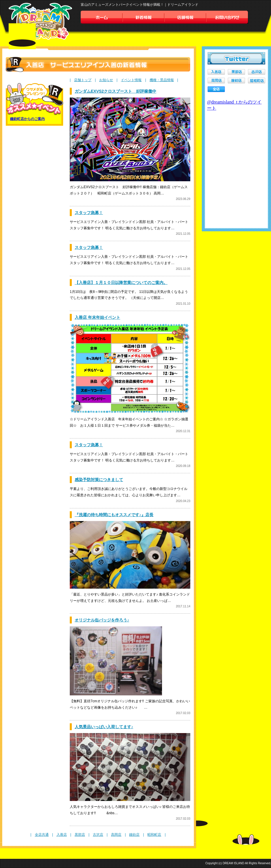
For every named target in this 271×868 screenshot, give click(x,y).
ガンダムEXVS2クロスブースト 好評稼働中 (115, 91)
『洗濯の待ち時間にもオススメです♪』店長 (114, 515)
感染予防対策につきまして (99, 480)
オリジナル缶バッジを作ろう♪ (102, 620)
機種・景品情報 (162, 80)
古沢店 (98, 835)
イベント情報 (131, 80)
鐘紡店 (134, 835)
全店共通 (42, 835)
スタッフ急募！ (89, 213)
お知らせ (106, 80)
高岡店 (116, 835)
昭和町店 (154, 835)
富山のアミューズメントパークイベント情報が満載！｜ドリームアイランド (140, 5)
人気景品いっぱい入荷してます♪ (104, 727)
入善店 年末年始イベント (97, 317)
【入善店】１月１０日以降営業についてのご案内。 (121, 283)
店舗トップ (83, 80)
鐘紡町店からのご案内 (27, 119)
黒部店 (80, 835)
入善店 (62, 835)
